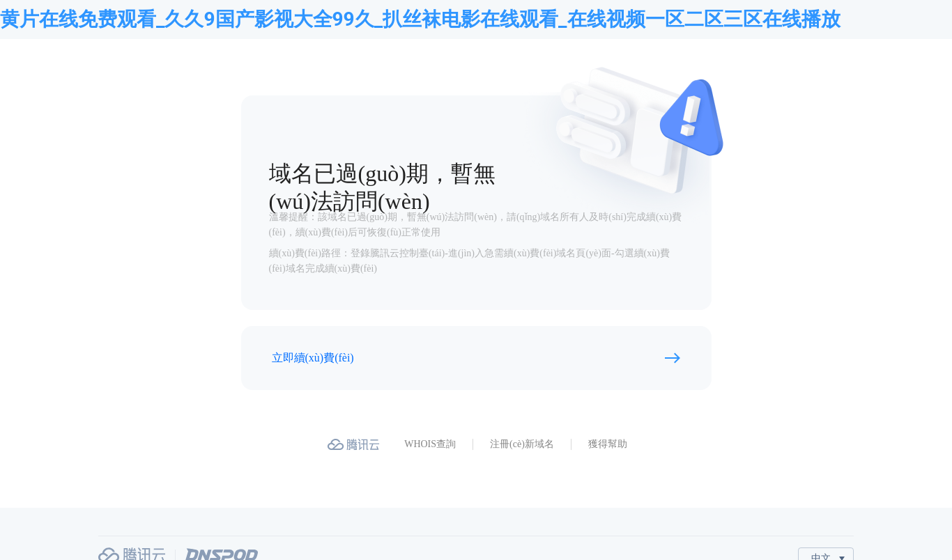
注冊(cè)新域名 (522, 444)
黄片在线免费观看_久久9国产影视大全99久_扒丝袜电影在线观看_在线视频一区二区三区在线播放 (420, 19)
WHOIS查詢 (430, 444)
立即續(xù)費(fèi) (313, 358)
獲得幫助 (608, 444)
